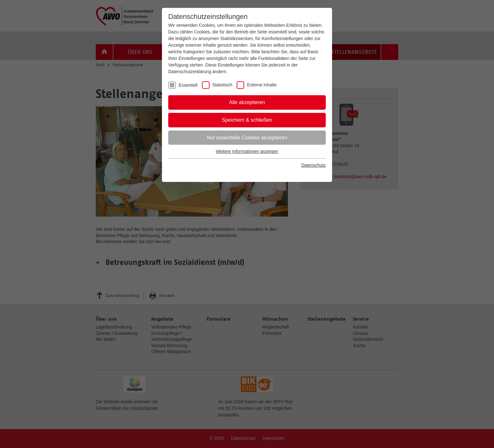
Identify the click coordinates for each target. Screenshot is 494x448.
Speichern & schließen (247, 120)
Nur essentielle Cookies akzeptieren (247, 138)
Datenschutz (313, 165)
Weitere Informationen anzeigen (247, 151)
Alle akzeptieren (247, 102)
